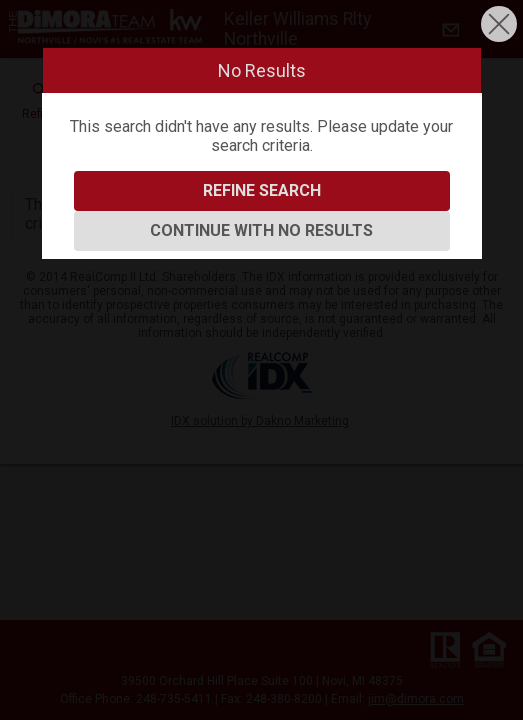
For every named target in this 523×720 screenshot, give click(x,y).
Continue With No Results (261, 230)
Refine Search (262, 190)
